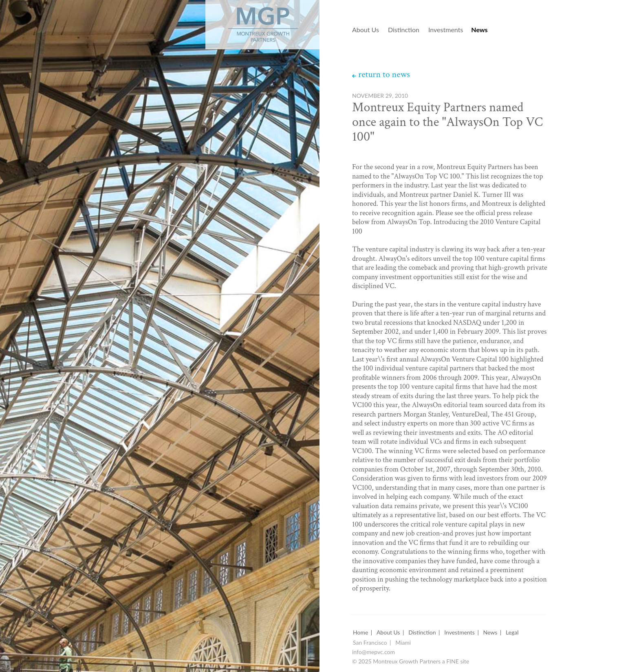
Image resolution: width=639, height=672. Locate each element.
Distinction (404, 30)
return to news (384, 75)
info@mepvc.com (373, 652)
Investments (446, 30)
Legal (512, 633)
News (479, 30)
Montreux (252, 21)
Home (360, 633)
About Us (366, 30)
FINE (453, 662)
